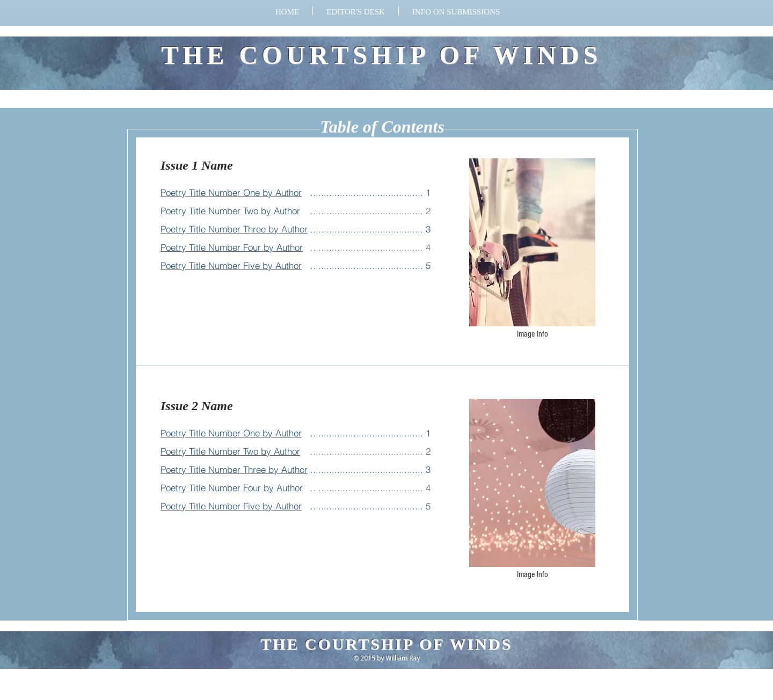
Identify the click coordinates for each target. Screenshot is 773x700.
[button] (456, 11)
